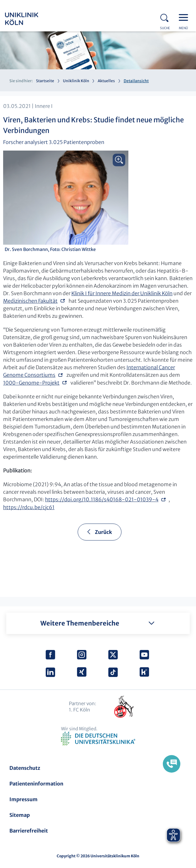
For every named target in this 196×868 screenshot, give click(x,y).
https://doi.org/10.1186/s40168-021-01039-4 (102, 499)
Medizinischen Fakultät (30, 301)
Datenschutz (25, 768)
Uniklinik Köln (30, 19)
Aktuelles (106, 81)
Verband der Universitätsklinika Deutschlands (98, 739)
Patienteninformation (36, 784)
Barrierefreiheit (29, 831)
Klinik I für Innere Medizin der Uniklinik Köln (122, 293)
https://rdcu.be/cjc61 (29, 507)
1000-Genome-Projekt (31, 383)
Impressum (23, 799)
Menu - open (185, 17)
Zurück (103, 532)
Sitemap (20, 815)
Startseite (45, 81)
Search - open (166, 17)
